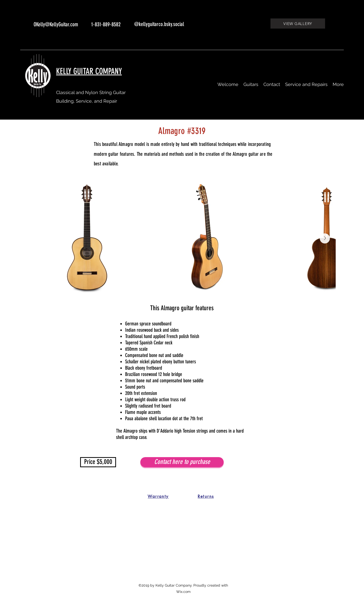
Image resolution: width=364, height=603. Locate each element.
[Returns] (206, 497)
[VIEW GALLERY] (298, 24)
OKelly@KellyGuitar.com (56, 24)
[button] (251, 84)
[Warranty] (158, 497)
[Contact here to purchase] (182, 462)
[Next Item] (325, 238)
